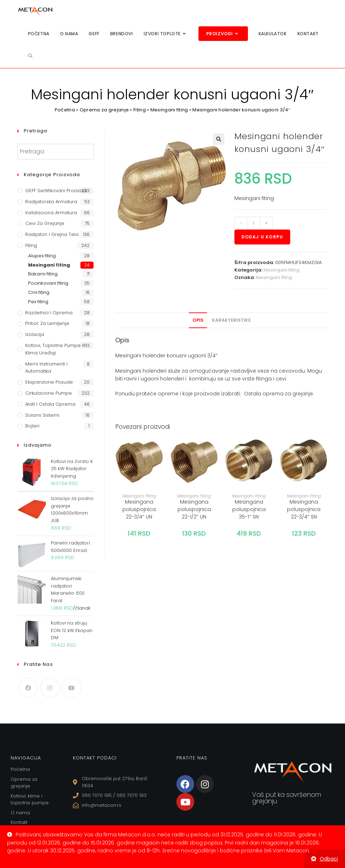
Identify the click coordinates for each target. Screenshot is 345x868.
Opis (198, 320)
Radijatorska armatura (51, 202)
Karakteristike (231, 320)
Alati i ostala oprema (50, 404)
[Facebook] (28, 688)
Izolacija (35, 334)
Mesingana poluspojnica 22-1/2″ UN (194, 509)
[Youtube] (72, 688)
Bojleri (32, 426)
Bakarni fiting (43, 274)
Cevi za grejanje (45, 223)
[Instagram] (50, 688)
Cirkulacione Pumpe (49, 393)
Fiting (140, 110)
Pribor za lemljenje (47, 323)
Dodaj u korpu (262, 237)
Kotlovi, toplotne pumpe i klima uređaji (54, 349)
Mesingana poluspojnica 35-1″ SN (249, 509)
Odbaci (329, 859)
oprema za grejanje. (288, 394)
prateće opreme (157, 394)
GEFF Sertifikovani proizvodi (56, 191)
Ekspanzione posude (49, 382)
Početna (65, 110)
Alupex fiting (42, 256)
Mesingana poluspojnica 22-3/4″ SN (304, 509)
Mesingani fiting (169, 110)
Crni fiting (39, 292)
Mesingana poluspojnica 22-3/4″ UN (139, 509)
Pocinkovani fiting (48, 283)
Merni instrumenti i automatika (46, 368)
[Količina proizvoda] (254, 223)
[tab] (198, 320)
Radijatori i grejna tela (52, 234)
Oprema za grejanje (104, 110)
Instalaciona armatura (51, 213)
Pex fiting (38, 302)
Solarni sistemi (42, 415)
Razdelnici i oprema (49, 313)
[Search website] (30, 56)
